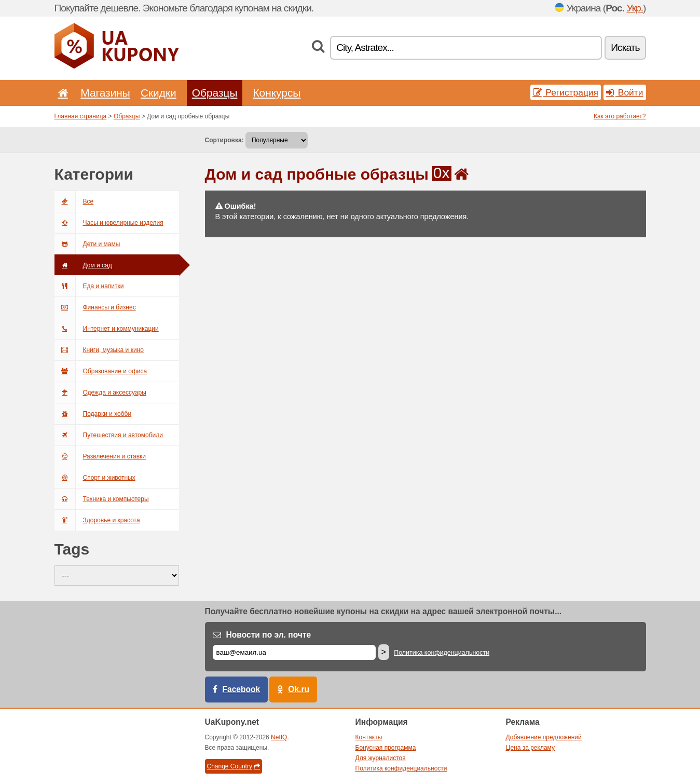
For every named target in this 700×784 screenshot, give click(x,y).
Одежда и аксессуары (100, 393)
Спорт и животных (95, 478)
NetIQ (279, 737)
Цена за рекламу (531, 748)
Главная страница (81, 116)
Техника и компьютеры (102, 499)
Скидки (159, 93)
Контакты (369, 737)
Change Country (234, 766)
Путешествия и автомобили (109, 435)
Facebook (242, 689)
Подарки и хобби (93, 414)
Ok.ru (299, 689)
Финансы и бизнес (95, 307)
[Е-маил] (294, 652)
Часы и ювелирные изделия (109, 223)
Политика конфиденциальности (442, 653)
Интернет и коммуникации (107, 329)
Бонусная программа (386, 748)
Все (74, 201)
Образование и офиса (101, 371)
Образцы (215, 93)
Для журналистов (381, 758)
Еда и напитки (89, 286)
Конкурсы (277, 93)
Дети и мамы (87, 244)
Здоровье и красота (97, 520)
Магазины (105, 93)
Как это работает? (620, 116)
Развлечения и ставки (100, 456)
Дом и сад (83, 265)
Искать (625, 48)
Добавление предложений (544, 737)
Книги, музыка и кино (99, 350)
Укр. (635, 8)
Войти (625, 92)
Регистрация (566, 92)
